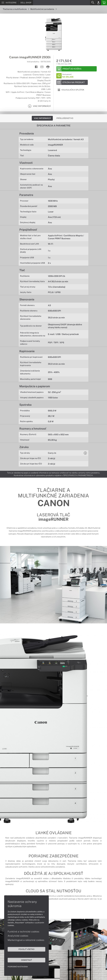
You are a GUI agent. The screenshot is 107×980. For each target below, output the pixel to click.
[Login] (98, 3)
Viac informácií (42, 118)
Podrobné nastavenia (18, 967)
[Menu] (9, 3)
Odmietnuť (26, 960)
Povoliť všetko (26, 949)
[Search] (93, 3)
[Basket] (104, 3)
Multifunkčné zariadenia (43, 9)
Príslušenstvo (65, 118)
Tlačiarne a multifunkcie (16, 9)
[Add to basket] (76, 69)
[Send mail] (42, 67)
